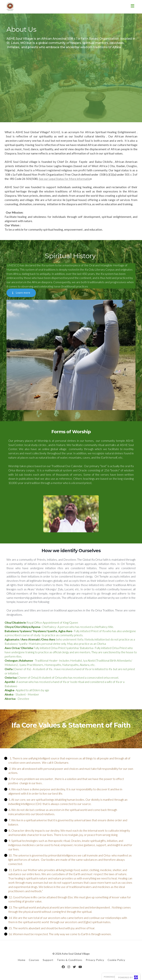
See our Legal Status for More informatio (65, 179)
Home (22, 959)
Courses (34, 959)
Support (48, 959)
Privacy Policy (95, 959)
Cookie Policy (116, 959)
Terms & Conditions (70, 959)
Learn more (21, 293)
